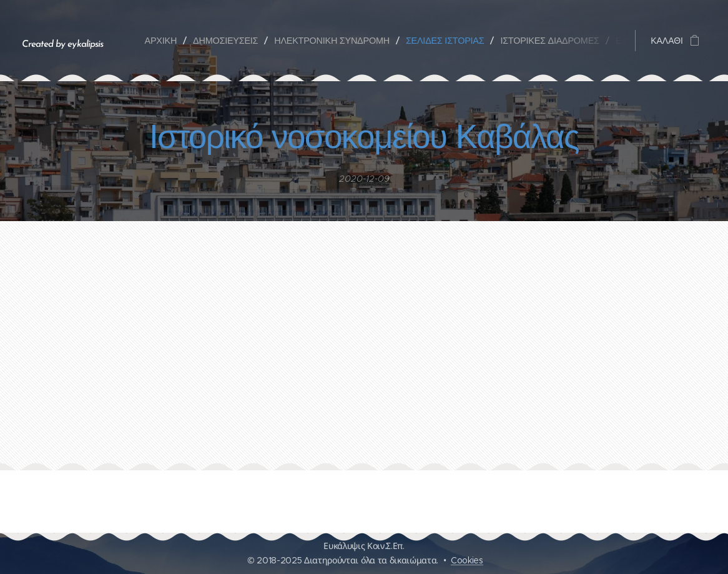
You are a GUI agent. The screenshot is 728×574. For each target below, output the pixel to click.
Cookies (467, 560)
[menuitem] (164, 41)
